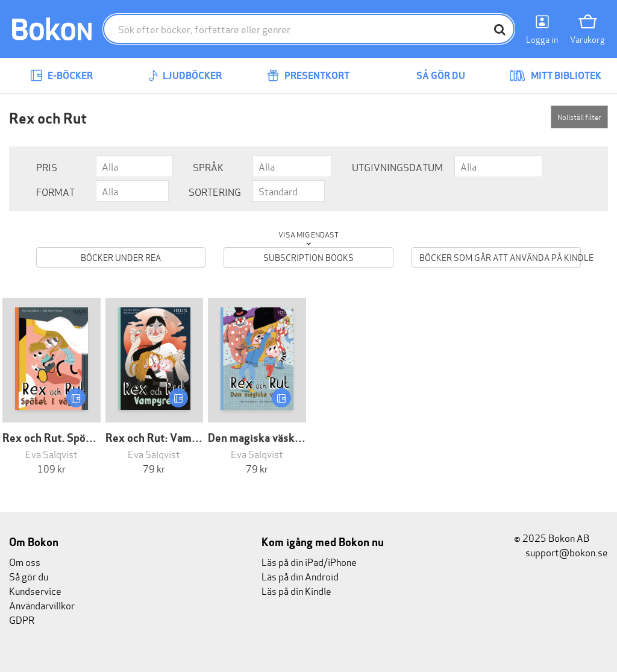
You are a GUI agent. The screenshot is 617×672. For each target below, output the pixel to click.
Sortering (215, 191)
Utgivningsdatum (397, 167)
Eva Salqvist (52, 454)
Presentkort (308, 76)
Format (55, 191)
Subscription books (308, 257)
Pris (47, 167)
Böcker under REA (121, 257)
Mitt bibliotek (556, 76)
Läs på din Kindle (296, 590)
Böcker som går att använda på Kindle (500, 257)
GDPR (22, 619)
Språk (208, 167)
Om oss (25, 561)
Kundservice (35, 590)
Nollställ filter (579, 117)
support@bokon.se (561, 552)
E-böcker (61, 76)
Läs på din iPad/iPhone (309, 561)
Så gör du (432, 76)
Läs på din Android (300, 576)
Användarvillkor (42, 605)
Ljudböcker (185, 76)
